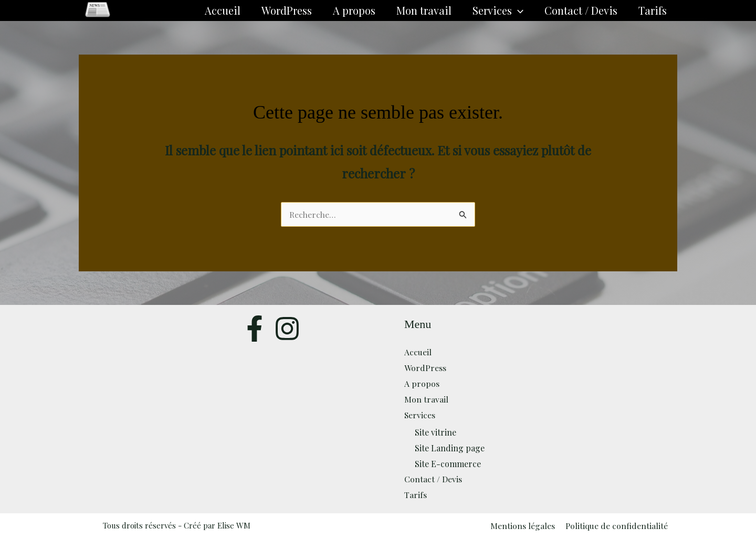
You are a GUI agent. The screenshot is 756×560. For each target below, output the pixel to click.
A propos (354, 10)
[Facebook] (255, 329)
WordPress (287, 10)
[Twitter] (287, 329)
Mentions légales (524, 526)
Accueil (223, 10)
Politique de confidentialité (616, 526)
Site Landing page (450, 448)
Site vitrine (435, 432)
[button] (518, 10)
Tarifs (653, 10)
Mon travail (424, 10)
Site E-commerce (448, 463)
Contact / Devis (581, 10)
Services (498, 10)
